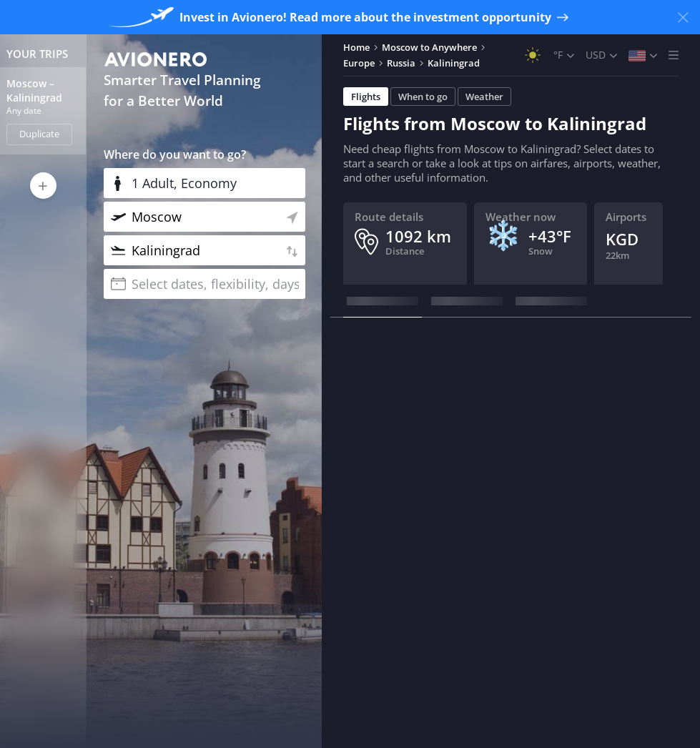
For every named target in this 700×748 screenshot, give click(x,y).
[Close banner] (683, 17)
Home (356, 47)
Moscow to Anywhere (429, 47)
